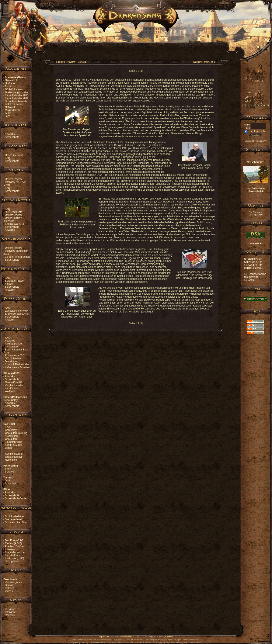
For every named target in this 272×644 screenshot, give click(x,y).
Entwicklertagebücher (17, 314)
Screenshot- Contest (16, 498)
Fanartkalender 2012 (17, 98)
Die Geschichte (13, 212)
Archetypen (11, 347)
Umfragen (11, 83)
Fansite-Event (13, 555)
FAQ (7, 158)
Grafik (8, 481)
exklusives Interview (16, 311)
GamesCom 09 (13, 382)
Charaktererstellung (16, 433)
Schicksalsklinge (14, 516)
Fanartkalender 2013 (17, 95)
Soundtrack (11, 484)
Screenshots (12, 137)
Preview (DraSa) (14, 546)
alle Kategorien (13, 582)
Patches (9, 588)
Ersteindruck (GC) (15, 356)
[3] (141, 71)
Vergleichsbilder (14, 385)
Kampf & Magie (14, 445)
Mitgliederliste (13, 110)
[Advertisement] (136, 42)
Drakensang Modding (17, 92)
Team (8, 113)
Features (10, 341)
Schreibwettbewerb (16, 101)
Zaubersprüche (13, 442)
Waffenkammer (13, 457)
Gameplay (11, 430)
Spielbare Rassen (15, 281)
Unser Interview (14, 155)
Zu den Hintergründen (17, 257)
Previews (10, 609)
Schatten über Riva (16, 522)
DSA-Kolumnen (14, 89)
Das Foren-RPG (14, 540)
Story (8, 469)
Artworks (10, 134)
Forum (9, 86)
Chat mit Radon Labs (17, 364)
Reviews (10, 615)
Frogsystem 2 (128, 637)
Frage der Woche (15, 552)
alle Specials (12, 561)
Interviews (11, 612)
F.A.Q (8, 427)
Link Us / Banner (14, 104)
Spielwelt (10, 472)
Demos (9, 585)
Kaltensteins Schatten (17, 367)
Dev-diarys (11, 361)
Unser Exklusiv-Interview (13, 219)
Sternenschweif (14, 519)
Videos (9, 284)
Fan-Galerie (12, 388)
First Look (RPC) (14, 558)
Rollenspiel (11, 460)
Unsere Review (13, 179)
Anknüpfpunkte (13, 344)
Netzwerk (10, 107)
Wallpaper (11, 391)
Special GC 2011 (15, 224)
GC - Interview (13, 359)
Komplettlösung (14, 454)
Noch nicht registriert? (255, 141)
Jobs (8, 116)
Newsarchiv (11, 80)
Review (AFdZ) (13, 543)
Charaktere (11, 439)
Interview (10, 549)
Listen (8, 448)
